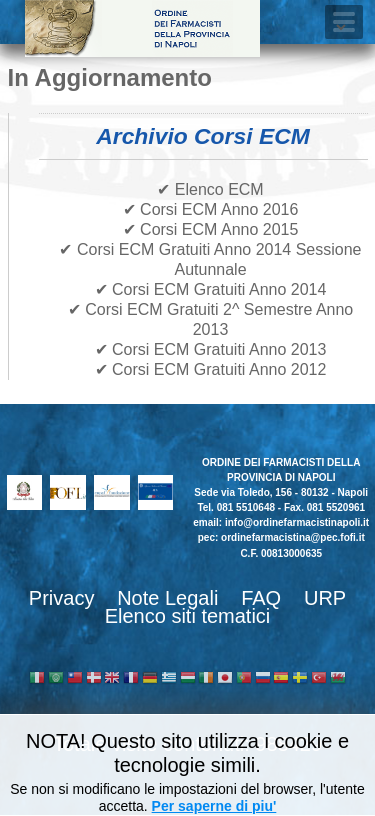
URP (325, 598)
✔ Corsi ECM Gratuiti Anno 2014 (211, 289)
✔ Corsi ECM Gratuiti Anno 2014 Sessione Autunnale (210, 259)
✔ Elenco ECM (210, 189)
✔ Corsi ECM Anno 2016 (211, 209)
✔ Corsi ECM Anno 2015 (211, 229)
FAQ (261, 598)
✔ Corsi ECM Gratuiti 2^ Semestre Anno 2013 (211, 319)
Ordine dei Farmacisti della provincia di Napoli (142, 28)
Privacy (62, 598)
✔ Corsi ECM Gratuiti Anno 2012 (211, 369)
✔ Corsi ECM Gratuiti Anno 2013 (211, 349)
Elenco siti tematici (188, 616)
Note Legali (167, 598)
